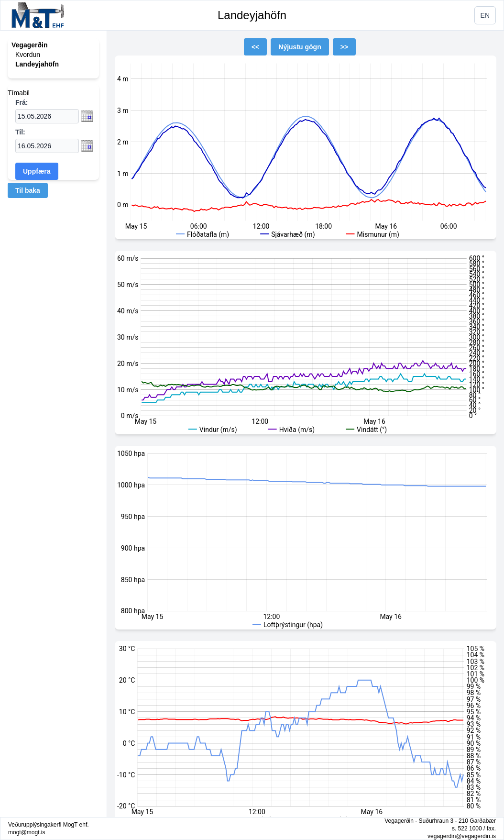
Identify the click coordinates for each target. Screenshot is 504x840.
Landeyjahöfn (252, 15)
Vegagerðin (29, 45)
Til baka (28, 190)
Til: (20, 132)
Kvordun (28, 55)
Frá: (22, 102)
